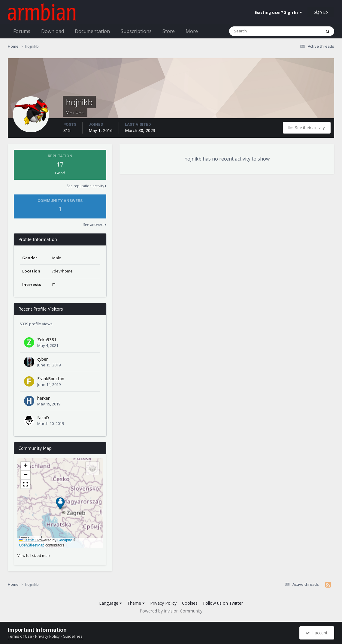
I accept (317, 633)
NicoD (43, 418)
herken (44, 398)
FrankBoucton (51, 379)
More (192, 31)
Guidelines (73, 636)
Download (53, 31)
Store (169, 31)
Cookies (190, 603)
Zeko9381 (47, 340)
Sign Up (321, 12)
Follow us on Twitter (223, 603)
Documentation (92, 31)
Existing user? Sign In (278, 12)
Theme (136, 603)
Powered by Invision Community (171, 611)
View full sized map (34, 556)
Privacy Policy (163, 603)
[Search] (259, 31)
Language (110, 603)
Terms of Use (20, 636)
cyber (42, 359)
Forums (22, 31)
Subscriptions (136, 31)
